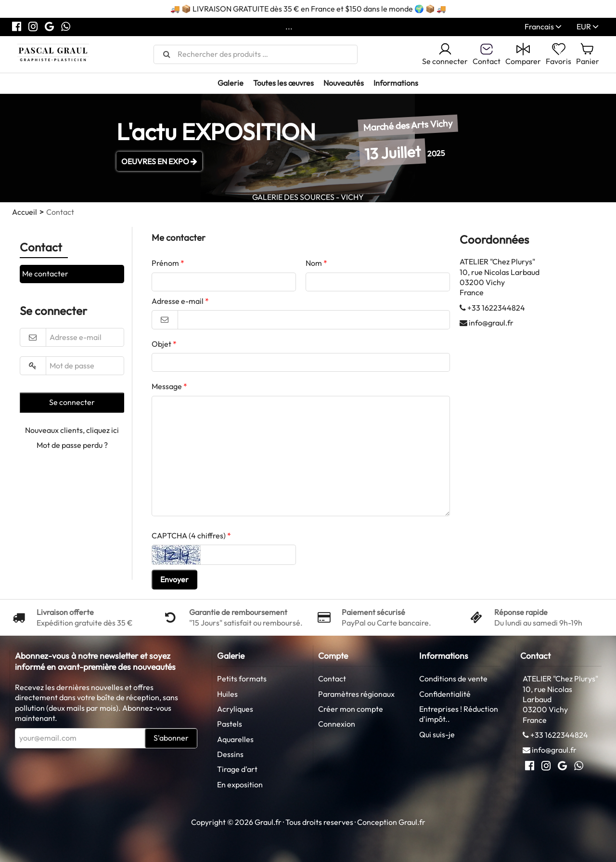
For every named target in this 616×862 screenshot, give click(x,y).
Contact (332, 679)
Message (167, 386)
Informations (396, 83)
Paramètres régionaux (356, 694)
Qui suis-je (437, 734)
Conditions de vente (453, 679)
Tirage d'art (237, 769)
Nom (314, 263)
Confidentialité (445, 694)
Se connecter (445, 54)
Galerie (231, 83)
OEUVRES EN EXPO (159, 161)
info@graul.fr (491, 323)
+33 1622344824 (496, 308)
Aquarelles (235, 739)
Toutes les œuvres (283, 83)
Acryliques (235, 709)
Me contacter (45, 274)
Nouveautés (344, 83)
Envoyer (174, 579)
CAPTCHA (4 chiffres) (189, 535)
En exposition (240, 784)
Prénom (165, 263)
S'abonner (171, 738)
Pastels (230, 724)
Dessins (230, 754)
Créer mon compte (351, 709)
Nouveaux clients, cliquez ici (72, 430)
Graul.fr (412, 822)
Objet (161, 344)
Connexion (337, 724)
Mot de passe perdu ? (72, 445)
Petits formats (242, 679)
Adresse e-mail (178, 301)
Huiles (227, 694)
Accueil (25, 212)
